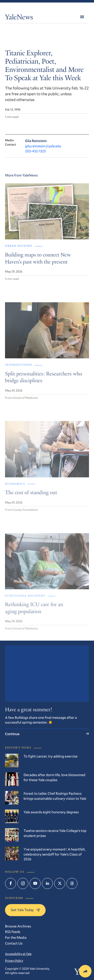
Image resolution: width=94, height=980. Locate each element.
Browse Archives (18, 926)
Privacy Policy (14, 961)
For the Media (16, 937)
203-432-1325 (35, 151)
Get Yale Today (25, 910)
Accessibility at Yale (18, 954)
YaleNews (19, 18)
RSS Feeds (13, 932)
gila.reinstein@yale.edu (43, 146)
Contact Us (14, 943)
